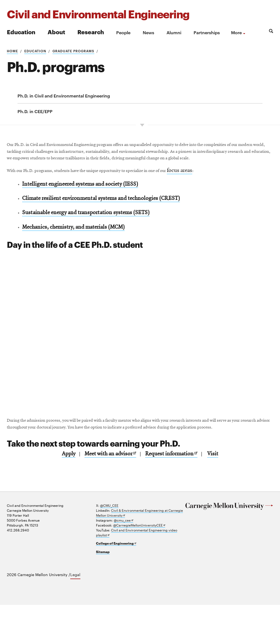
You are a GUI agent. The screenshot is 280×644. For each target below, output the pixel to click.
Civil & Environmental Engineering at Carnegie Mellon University (139, 552)
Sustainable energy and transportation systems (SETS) (91, 236)
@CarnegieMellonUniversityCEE (139, 564)
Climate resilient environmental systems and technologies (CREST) (107, 220)
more (236, 32)
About (56, 32)
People (123, 32)
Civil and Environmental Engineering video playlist (137, 572)
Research (91, 32)
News (148, 32)
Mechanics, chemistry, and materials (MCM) (78, 253)
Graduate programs (73, 51)
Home (12, 51)
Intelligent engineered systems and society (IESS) (84, 204)
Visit (225, 494)
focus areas (245, 188)
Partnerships (207, 32)
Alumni (174, 32)
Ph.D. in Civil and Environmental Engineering (64, 96)
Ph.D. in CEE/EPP (35, 111)
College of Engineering (116, 583)
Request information (174, 494)
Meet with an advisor (107, 494)
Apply (57, 494)
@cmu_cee (123, 560)
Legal (75, 614)
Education (21, 32)
